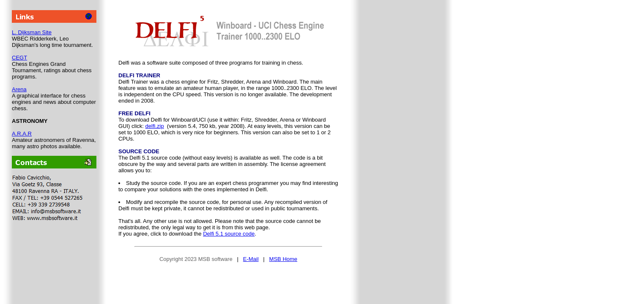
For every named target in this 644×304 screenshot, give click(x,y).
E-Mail (251, 259)
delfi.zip (155, 126)
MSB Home (283, 259)
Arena (19, 89)
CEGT (19, 58)
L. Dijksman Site (32, 32)
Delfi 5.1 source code (229, 234)
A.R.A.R (22, 134)
